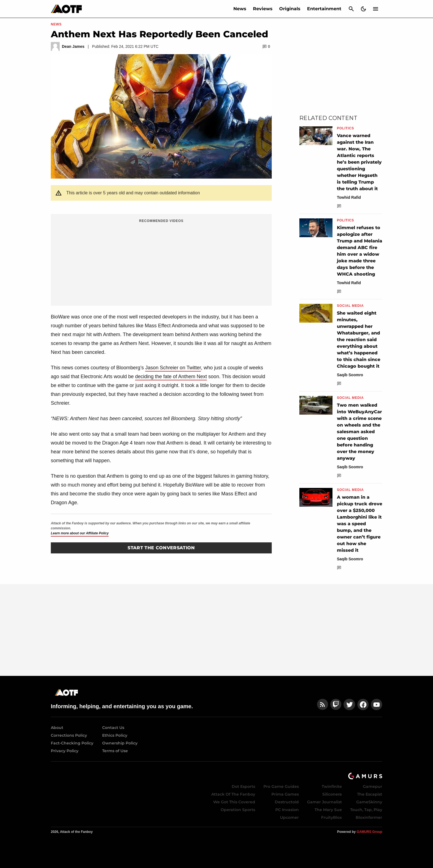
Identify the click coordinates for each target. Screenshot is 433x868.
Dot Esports (243, 786)
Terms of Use (115, 751)
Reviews (263, 9)
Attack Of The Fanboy (233, 794)
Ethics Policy (115, 735)
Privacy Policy (65, 751)
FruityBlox (332, 817)
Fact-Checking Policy (72, 743)
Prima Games (285, 794)
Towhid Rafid (349, 197)
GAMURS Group (369, 832)
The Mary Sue (328, 810)
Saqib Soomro (350, 375)
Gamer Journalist (324, 802)
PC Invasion (287, 810)
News (240, 9)
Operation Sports (238, 810)
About (57, 728)
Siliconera (332, 794)
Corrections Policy (69, 735)
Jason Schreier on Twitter (173, 368)
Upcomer (289, 817)
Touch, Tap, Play (366, 810)
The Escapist (370, 794)
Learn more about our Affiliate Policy (80, 533)
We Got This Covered (234, 802)
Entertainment (324, 9)
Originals (290, 9)
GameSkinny (369, 802)
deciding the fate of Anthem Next (171, 377)
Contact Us (113, 728)
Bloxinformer (369, 817)
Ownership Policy (120, 743)
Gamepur (373, 786)
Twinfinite (332, 786)
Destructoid (287, 802)
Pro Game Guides (281, 786)
